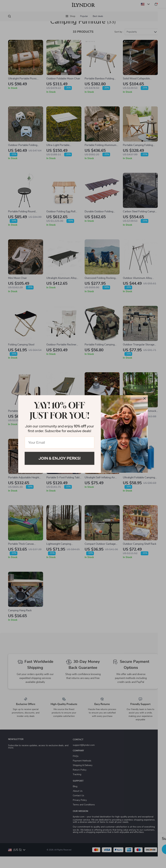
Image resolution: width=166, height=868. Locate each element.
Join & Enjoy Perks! (59, 458)
